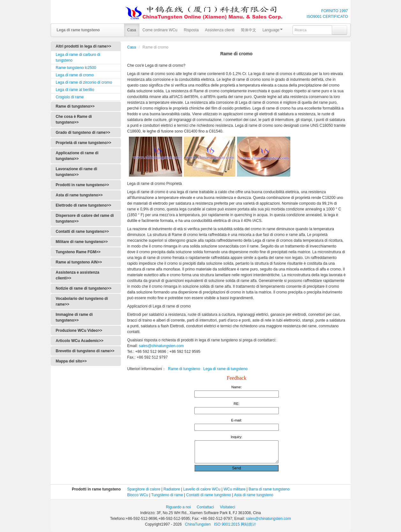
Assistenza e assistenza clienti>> (78, 275)
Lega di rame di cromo (75, 75)
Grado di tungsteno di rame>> (83, 133)
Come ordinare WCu (160, 30)
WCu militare (235, 489)
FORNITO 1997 (335, 11)
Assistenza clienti (220, 30)
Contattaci (205, 507)
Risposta (191, 30)
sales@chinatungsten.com (161, 346)
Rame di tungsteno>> (75, 106)
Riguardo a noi (178, 507)
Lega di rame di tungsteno (225, 369)
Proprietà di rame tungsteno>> (84, 143)
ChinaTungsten (198, 524)
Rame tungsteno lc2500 (76, 68)
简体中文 (249, 30)
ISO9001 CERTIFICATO (327, 17)
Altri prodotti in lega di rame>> (84, 46)
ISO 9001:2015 (227, 524)
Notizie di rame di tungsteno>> (84, 288)
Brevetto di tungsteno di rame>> (85, 351)
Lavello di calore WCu (202, 489)
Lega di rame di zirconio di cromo (84, 82)
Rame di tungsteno (184, 369)
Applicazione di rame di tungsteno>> (77, 156)
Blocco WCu (138, 495)
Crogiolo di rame (70, 97)
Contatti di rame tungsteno (209, 495)
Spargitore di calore (144, 489)
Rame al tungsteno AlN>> (79, 262)
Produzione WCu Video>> (79, 331)
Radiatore (172, 489)
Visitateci (227, 507)
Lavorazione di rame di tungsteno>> (77, 172)
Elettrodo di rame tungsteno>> (84, 205)
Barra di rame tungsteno (269, 489)
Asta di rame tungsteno (253, 495)
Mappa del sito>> (71, 361)
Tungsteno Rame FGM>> (78, 252)
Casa (132, 30)
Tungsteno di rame (167, 495)
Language (273, 30)
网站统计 (249, 524)
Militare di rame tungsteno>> (82, 242)
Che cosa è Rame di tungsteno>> (74, 119)
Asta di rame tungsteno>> (79, 195)
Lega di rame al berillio (75, 90)
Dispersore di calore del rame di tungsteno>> (85, 218)
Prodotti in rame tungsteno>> (82, 185)
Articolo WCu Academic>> (80, 341)
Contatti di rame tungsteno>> (82, 232)
